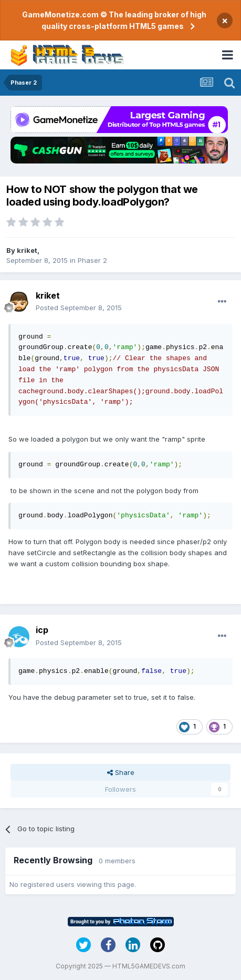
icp (42, 630)
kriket (27, 250)
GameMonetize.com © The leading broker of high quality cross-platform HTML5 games (114, 20)
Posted (79, 308)
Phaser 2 (92, 260)
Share (121, 772)
